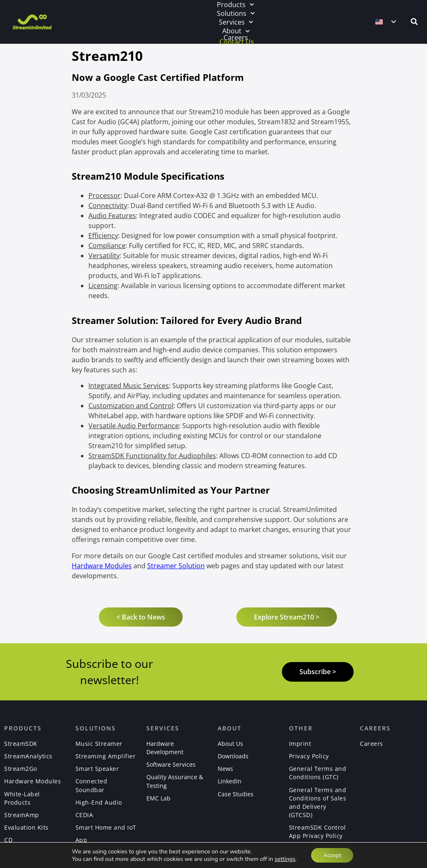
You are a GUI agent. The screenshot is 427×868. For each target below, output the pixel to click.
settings (284, 859)
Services (236, 22)
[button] (414, 22)
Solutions (236, 13)
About (236, 31)
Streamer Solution (176, 566)
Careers (236, 38)
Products (235, 4)
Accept (332, 855)
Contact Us (237, 42)
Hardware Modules (102, 566)
